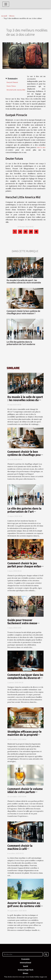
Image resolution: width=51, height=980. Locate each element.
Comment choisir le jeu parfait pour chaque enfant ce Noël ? (25, 566)
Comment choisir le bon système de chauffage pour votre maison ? (23, 312)
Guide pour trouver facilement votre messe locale (22, 623)
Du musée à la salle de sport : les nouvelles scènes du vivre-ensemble (24, 281)
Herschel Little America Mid (16, 90)
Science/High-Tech (26, 970)
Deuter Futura (11, 86)
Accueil (4, 16)
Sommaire (13, 79)
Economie (25, 959)
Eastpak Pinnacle (12, 82)
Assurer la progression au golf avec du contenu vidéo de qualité (25, 906)
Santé (25, 966)
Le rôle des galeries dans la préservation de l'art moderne (21, 343)
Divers (12, 16)
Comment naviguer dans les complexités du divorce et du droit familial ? (25, 678)
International (25, 963)
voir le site (41, 147)
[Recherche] (23, 954)
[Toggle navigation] (6, 4)
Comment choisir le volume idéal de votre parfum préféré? (25, 792)
